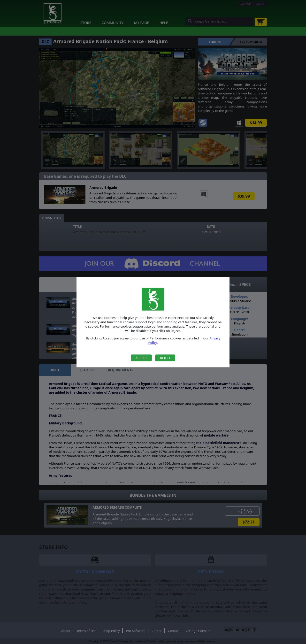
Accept (141, 358)
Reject (165, 358)
